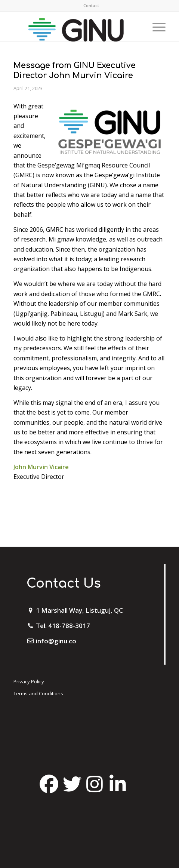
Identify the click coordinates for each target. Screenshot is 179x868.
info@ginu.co (56, 641)
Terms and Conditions (38, 693)
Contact (91, 5)
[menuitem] (91, 6)
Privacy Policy (29, 681)
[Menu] (155, 27)
